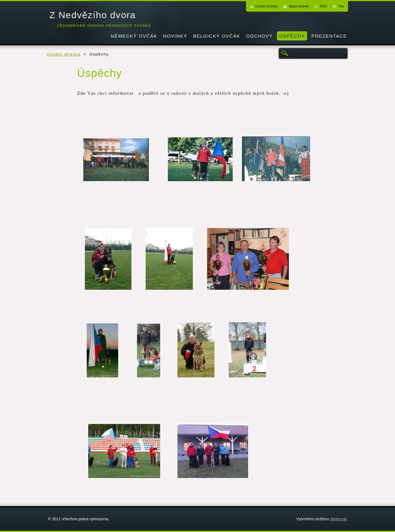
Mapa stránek (299, 6)
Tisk (341, 6)
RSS (323, 6)
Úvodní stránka (64, 54)
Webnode (339, 519)
